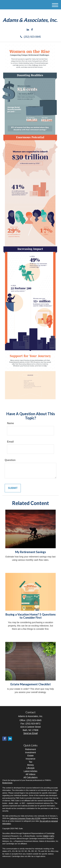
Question (10, 460)
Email (10, 442)
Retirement (30, 749)
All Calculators (30, 777)
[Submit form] (13, 488)
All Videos (30, 774)
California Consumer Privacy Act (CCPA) (25, 818)
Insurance (30, 759)
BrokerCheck (7, 783)
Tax (30, 762)
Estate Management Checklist (31, 684)
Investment (30, 752)
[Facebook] (32, 30)
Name (10, 423)
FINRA (46, 836)
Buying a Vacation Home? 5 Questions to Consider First (31, 616)
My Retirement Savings (31, 552)
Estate (30, 756)
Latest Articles (30, 771)
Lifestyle (30, 768)
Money (30, 765)
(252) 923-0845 (30, 37)
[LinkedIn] (28, 30)
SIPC (52, 836)
